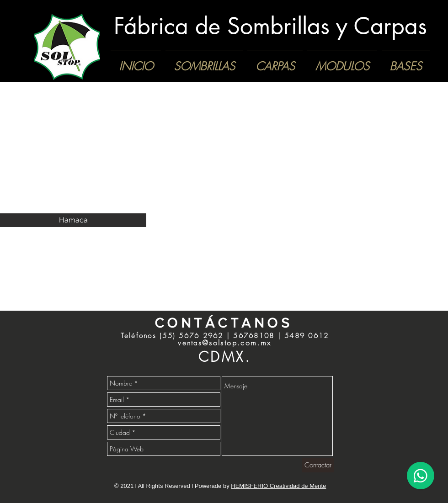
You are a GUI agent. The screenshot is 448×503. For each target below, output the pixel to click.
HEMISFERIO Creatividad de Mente (278, 486)
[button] (73, 158)
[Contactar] (318, 465)
